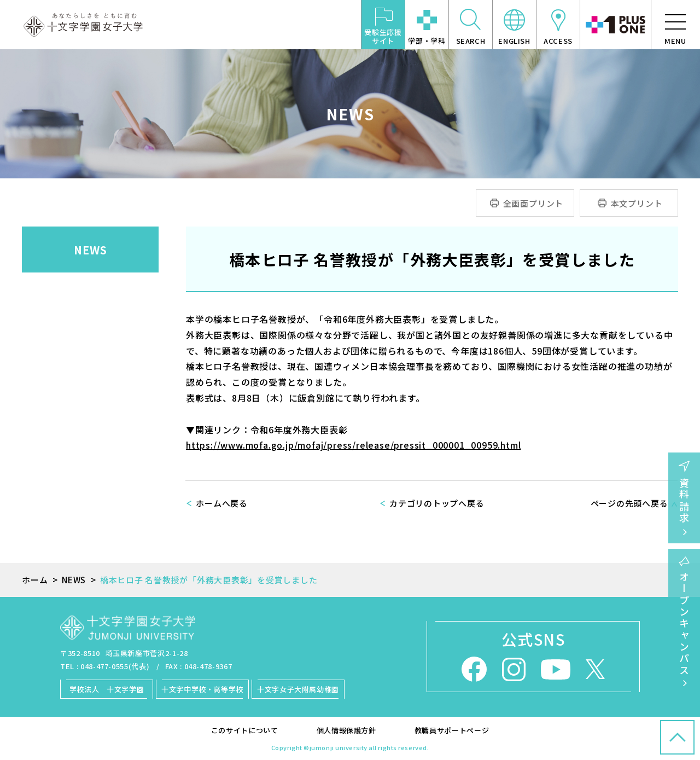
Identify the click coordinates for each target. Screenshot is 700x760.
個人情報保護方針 (346, 730)
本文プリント (637, 203)
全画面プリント (533, 203)
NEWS (91, 250)
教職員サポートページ (452, 730)
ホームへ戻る (222, 503)
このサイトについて (245, 730)
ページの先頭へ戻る (629, 503)
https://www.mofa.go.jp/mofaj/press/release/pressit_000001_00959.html (353, 445)
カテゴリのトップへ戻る (437, 503)
